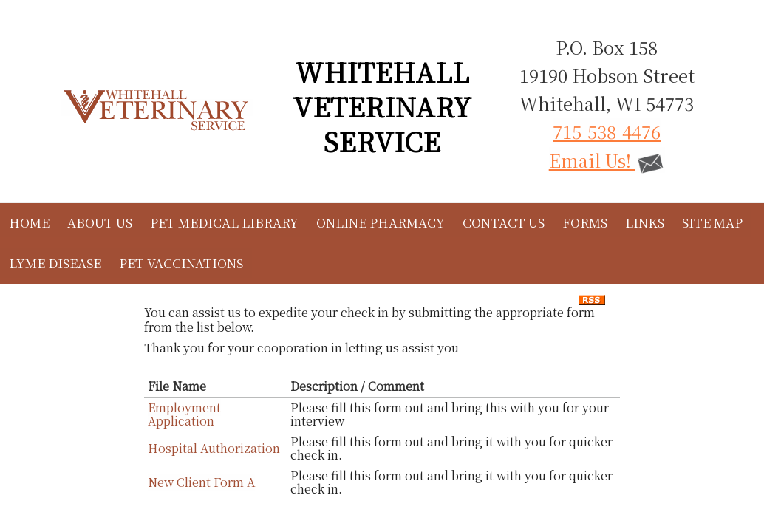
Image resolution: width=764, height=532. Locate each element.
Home (29, 222)
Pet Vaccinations (181, 263)
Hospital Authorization (214, 448)
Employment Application (184, 414)
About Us (100, 222)
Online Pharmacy (381, 222)
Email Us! (607, 160)
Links (645, 222)
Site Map (712, 222)
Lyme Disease (55, 263)
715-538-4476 (607, 131)
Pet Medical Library (224, 222)
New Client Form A (201, 482)
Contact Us (504, 222)
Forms (585, 222)
